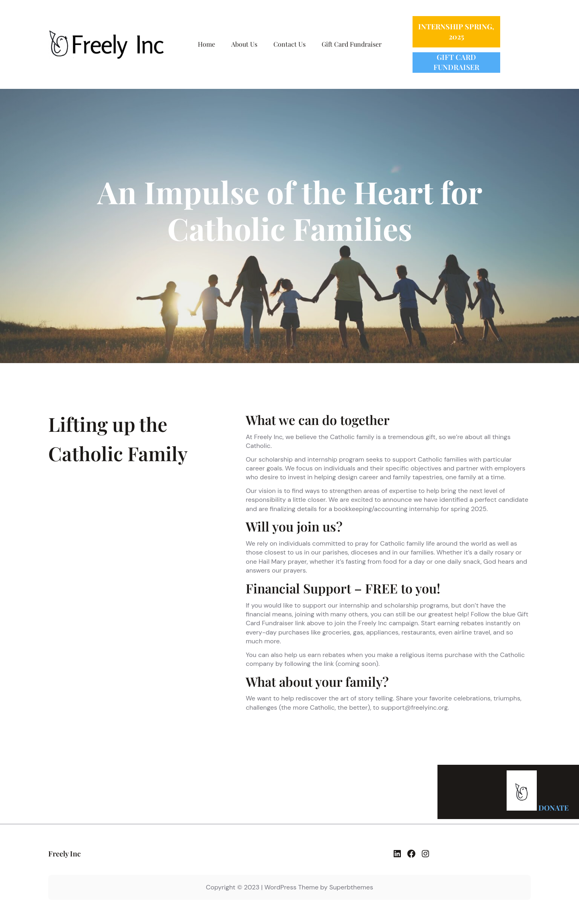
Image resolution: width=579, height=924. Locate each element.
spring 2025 (469, 509)
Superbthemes (351, 887)
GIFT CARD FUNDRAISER (456, 62)
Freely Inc (65, 854)
